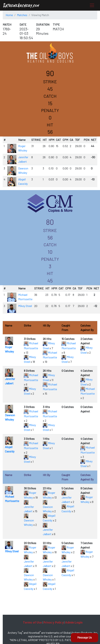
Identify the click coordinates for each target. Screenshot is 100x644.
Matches (22, 15)
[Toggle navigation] (92, 5)
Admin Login (74, 622)
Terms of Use (32, 622)
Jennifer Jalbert (10, 378)
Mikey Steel (25, 306)
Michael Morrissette (12, 495)
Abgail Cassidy (10, 446)
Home (9, 15)
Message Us (85, 637)
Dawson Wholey (10, 414)
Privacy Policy (54, 622)
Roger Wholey (9, 346)
